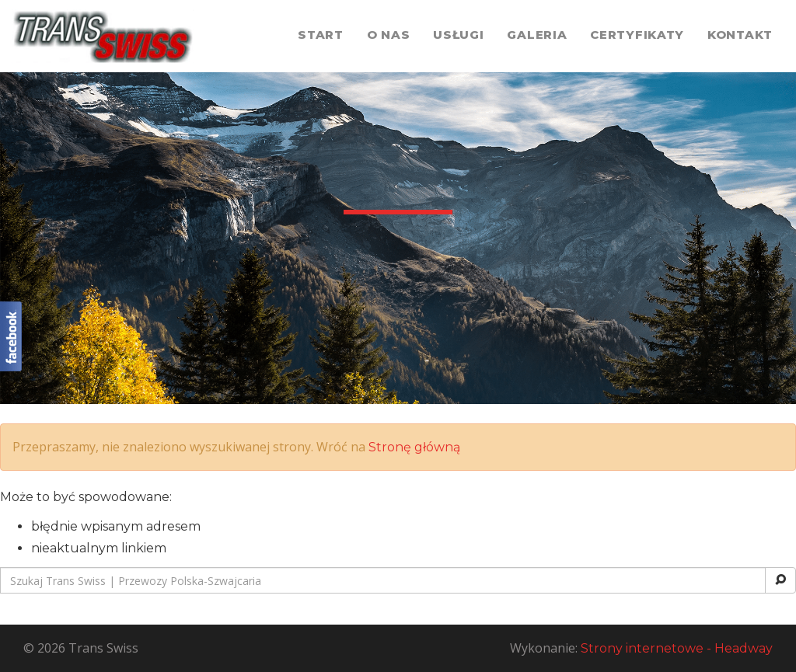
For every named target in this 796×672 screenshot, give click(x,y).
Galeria (537, 35)
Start (321, 35)
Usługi (458, 35)
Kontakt (740, 35)
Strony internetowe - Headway (677, 648)
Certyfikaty (637, 35)
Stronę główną (414, 447)
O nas (389, 35)
